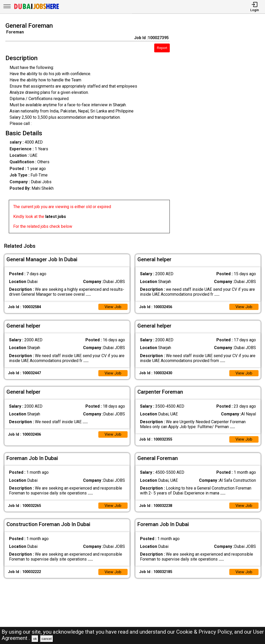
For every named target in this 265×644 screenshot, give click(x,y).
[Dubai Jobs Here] (36, 9)
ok (35, 639)
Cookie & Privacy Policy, (205, 632)
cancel (47, 639)
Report (162, 48)
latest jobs (56, 217)
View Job (113, 306)
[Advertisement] (221, 129)
